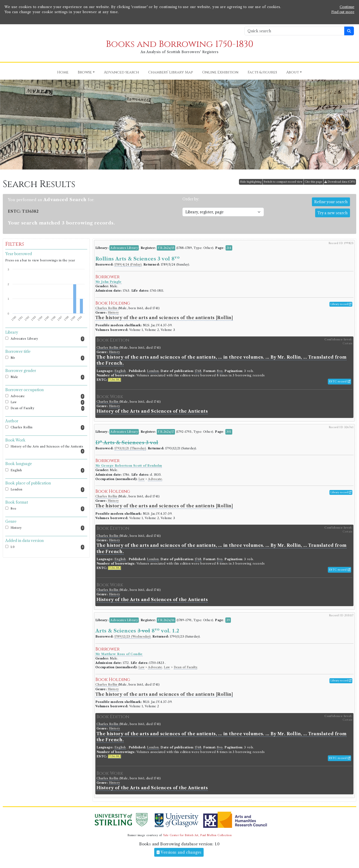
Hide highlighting (251, 182)
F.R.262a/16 (166, 620)
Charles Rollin (47, 428)
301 (229, 432)
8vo (47, 509)
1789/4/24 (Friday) (128, 265)
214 (229, 248)
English (47, 470)
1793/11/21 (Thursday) (130, 448)
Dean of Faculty (47, 408)
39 (228, 620)
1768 (198, 371)
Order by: (191, 199)
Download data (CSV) (340, 182)
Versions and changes (179, 852)
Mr (47, 358)
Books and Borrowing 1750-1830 (180, 44)
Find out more (343, 12)
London (47, 490)
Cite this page (314, 182)
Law (47, 402)
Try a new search (333, 213)
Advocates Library (47, 339)
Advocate (47, 396)
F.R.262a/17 (166, 432)
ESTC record (339, 381)
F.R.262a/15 (166, 248)
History (47, 528)
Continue (347, 7)
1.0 (47, 547)
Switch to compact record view (283, 182)
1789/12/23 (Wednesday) (133, 637)
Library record (341, 304)
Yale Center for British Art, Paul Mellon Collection (197, 835)
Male (47, 377)
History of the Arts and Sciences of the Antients (47, 449)
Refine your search (331, 202)
